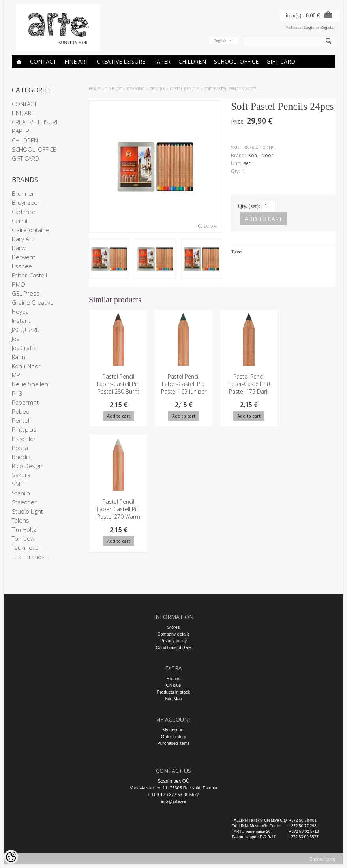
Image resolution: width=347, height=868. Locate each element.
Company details (174, 634)
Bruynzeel (25, 202)
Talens (21, 520)
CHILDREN (192, 61)
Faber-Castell (29, 275)
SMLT (19, 484)
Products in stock (174, 692)
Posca (20, 448)
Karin (19, 357)
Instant (21, 321)
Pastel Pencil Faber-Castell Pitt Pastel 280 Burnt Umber (118, 388)
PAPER (162, 61)
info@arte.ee (173, 801)
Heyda (20, 311)
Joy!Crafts (24, 348)
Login (309, 27)
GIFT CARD (281, 61)
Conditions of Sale (173, 647)
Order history (174, 737)
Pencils (157, 89)
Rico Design (27, 466)
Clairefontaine (31, 230)
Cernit (20, 221)
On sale (174, 685)
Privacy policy (173, 641)
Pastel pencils (185, 89)
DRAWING (136, 89)
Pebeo (21, 411)
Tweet (237, 252)
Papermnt (25, 402)
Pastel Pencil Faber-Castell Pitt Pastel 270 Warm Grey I (308, 388)
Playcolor (24, 439)
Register (327, 27)
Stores (174, 627)
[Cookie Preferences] (11, 857)
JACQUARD (26, 330)
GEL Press (26, 293)
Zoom (210, 226)
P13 (17, 393)
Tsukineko (25, 547)
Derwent (23, 257)
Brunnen (24, 193)
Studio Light (27, 511)
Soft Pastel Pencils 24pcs (230, 89)
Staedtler (24, 502)
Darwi (19, 248)
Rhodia (21, 457)
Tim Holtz (24, 529)
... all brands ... (31, 557)
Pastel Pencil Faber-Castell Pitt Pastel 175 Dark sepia (245, 388)
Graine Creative (33, 302)
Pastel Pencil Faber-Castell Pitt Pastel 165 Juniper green (181, 388)
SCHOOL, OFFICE (236, 61)
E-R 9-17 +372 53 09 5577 (174, 795)
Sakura (21, 475)
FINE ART (77, 61)
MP (16, 375)
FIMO (19, 284)
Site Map (173, 699)
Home (95, 89)
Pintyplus (24, 429)
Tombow (23, 538)
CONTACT (43, 61)
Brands (173, 679)
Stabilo (21, 493)
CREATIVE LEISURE (121, 61)
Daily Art (23, 239)
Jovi (16, 339)
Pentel (21, 420)
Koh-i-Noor (26, 366)
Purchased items (174, 743)
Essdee (22, 266)
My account (173, 730)
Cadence (24, 212)
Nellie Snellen (30, 384)
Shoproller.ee (322, 862)
